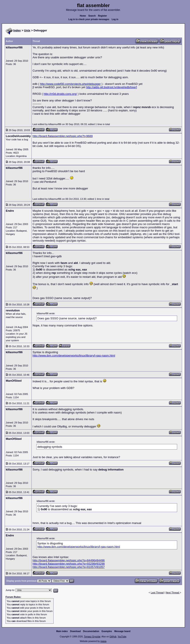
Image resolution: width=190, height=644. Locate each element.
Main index (62, 631)
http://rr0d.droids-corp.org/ (60, 94)
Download (76, 631)
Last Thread (157, 593)
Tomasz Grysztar (92, 637)
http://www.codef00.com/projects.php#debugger (70, 84)
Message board (122, 631)
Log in (115, 19)
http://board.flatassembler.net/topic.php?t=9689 (63, 136)
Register (103, 16)
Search (92, 16)
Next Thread (173, 593)
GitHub (113, 637)
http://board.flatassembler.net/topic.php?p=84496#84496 (69, 560)
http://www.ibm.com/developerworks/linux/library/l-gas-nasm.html (74, 355)
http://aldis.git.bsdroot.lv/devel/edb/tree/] (112, 87)
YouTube (122, 637)
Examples (107, 631)
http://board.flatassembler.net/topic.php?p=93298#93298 (69, 564)
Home (83, 16)
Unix (27, 30)
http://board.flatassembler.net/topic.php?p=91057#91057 (69, 567)
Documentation (91, 631)
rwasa (103, 641)
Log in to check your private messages (89, 19)
